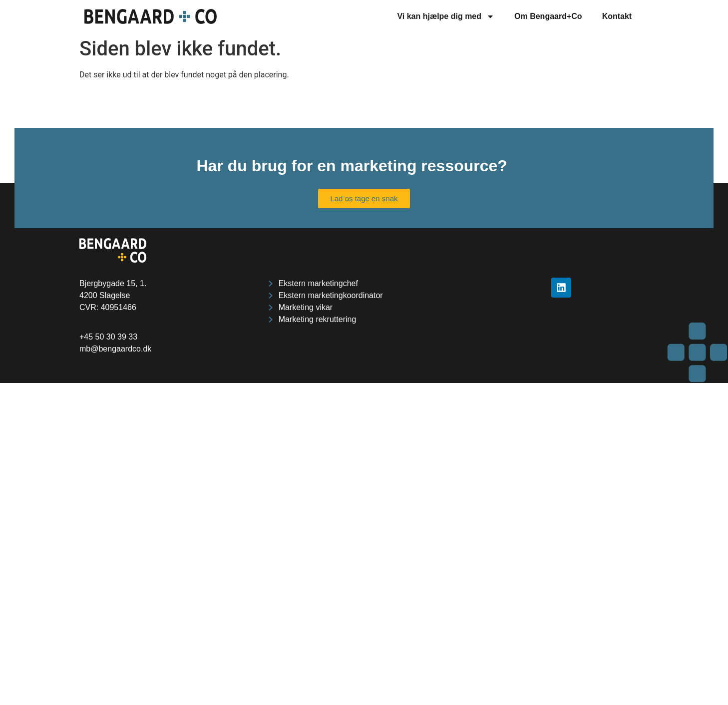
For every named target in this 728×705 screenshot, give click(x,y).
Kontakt (617, 16)
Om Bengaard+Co (548, 16)
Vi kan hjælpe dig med (446, 16)
